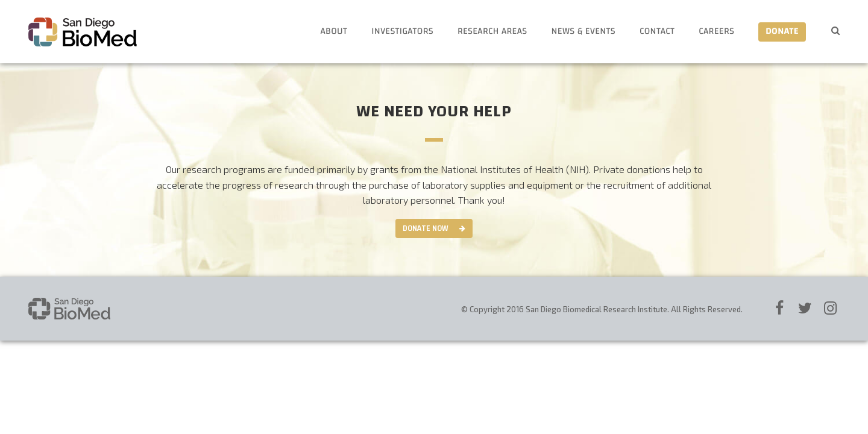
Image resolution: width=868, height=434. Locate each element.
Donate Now (426, 228)
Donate (782, 32)
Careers (716, 32)
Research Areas (492, 32)
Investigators (402, 32)
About (334, 32)
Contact (657, 32)
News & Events (583, 32)
